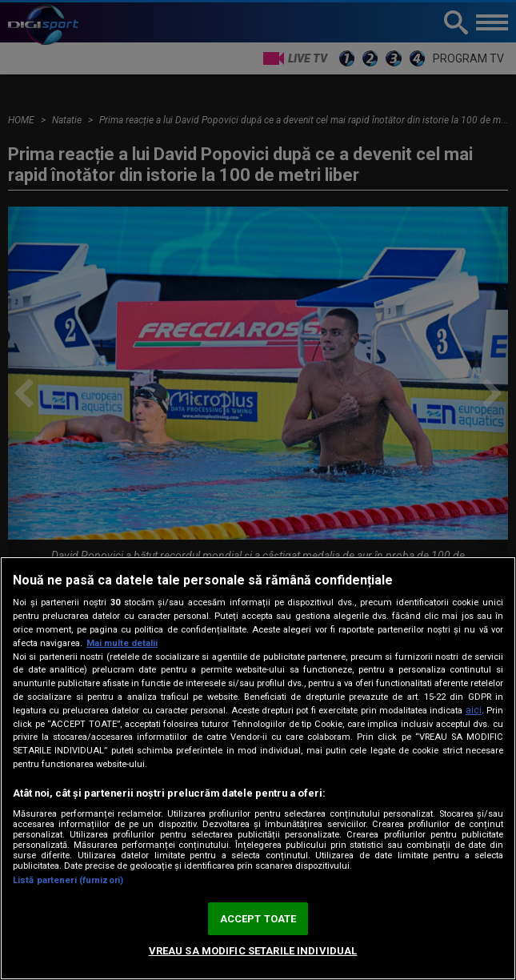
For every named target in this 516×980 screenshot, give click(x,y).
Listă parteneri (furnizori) (68, 880)
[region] (258, 768)
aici (474, 710)
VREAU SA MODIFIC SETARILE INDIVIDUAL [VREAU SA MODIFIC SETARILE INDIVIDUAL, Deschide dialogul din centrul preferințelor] (253, 951)
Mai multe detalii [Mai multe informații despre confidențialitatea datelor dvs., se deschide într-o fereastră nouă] (122, 643)
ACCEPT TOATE (258, 919)
